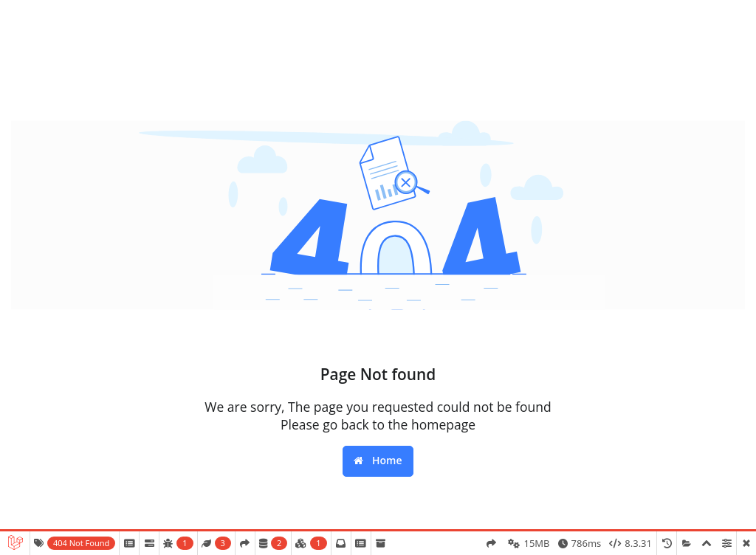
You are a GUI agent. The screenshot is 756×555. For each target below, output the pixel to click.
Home (378, 460)
